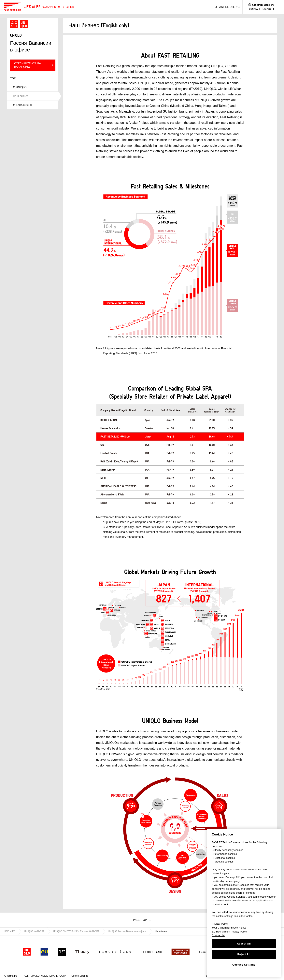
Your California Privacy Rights (229, 928)
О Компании (21, 105)
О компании (11, 976)
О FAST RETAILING (227, 7)
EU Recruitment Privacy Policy (229, 932)
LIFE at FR (10, 931)
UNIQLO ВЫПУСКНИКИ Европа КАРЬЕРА (76, 931)
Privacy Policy (220, 924)
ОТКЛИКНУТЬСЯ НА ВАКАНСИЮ (28, 65)
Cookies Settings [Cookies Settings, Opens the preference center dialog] (244, 965)
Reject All (244, 954)
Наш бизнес (21, 96)
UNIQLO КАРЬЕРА (34, 931)
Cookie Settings (80, 976)
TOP (13, 78)
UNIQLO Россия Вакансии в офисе (127, 931)
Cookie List (218, 935)
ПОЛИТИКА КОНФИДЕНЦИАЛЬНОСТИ (44, 976)
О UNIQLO (20, 87)
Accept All (244, 944)
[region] (244, 903)
